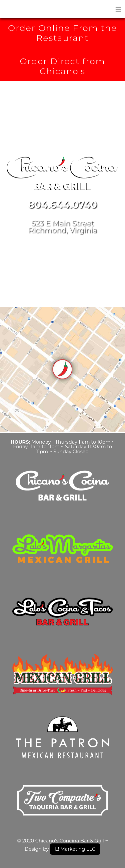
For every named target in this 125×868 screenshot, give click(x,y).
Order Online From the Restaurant (62, 33)
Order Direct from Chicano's (63, 66)
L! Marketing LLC (75, 849)
